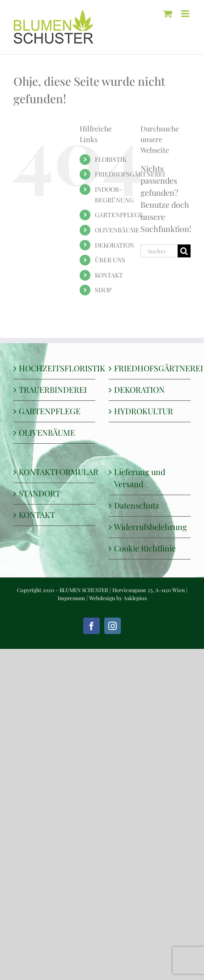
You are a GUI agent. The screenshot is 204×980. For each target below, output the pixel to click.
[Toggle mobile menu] (186, 14)
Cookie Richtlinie (145, 548)
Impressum (71, 598)
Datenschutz (137, 505)
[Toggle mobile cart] (168, 14)
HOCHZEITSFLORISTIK (55, 368)
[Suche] (184, 251)
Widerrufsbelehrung (150, 527)
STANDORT (40, 493)
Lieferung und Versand (140, 478)
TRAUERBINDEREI (53, 390)
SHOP (103, 290)
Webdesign (102, 598)
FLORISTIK (111, 159)
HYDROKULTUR (144, 411)
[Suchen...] (159, 251)
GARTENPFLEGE (119, 215)
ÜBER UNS (110, 260)
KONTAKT (109, 275)
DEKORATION (115, 245)
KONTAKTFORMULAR (55, 472)
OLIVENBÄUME (117, 230)
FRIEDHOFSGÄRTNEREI (130, 174)
